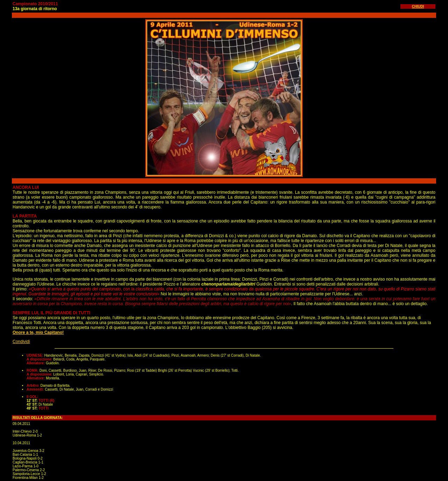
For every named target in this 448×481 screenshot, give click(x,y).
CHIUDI (418, 6)
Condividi (21, 342)
